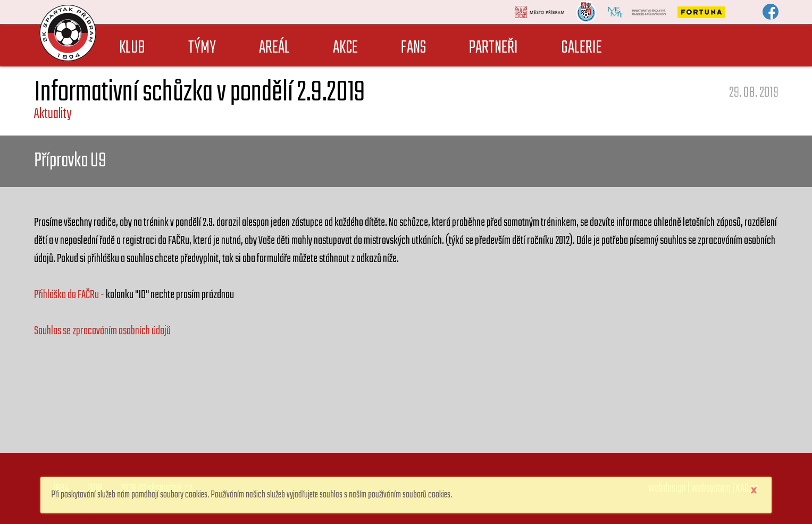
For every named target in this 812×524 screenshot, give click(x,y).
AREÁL (274, 48)
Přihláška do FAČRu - (70, 295)
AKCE (345, 48)
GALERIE (581, 48)
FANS (413, 48)
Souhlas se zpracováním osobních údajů (102, 331)
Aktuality (53, 114)
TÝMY (202, 48)
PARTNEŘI (493, 48)
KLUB (132, 48)
